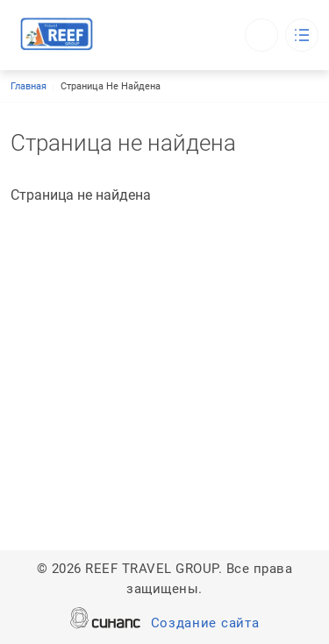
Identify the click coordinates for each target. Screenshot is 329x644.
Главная (29, 86)
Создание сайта (205, 624)
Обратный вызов (261, 35)
